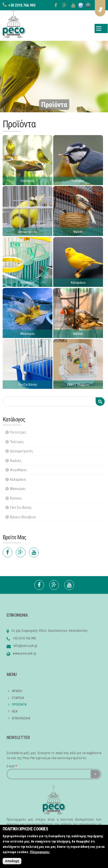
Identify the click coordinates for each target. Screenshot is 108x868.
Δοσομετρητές (28, 232)
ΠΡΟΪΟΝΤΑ (19, 704)
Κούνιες (78, 334)
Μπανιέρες (28, 334)
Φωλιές (78, 232)
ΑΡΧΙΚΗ (17, 691)
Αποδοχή (12, 861)
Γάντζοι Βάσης (28, 385)
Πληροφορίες (40, 852)
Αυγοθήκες (27, 283)
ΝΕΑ (15, 711)
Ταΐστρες (78, 181)
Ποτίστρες (27, 181)
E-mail (12, 766)
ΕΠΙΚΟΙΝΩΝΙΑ (21, 718)
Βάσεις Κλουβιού (78, 385)
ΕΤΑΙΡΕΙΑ (18, 698)
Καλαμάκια (78, 283)
